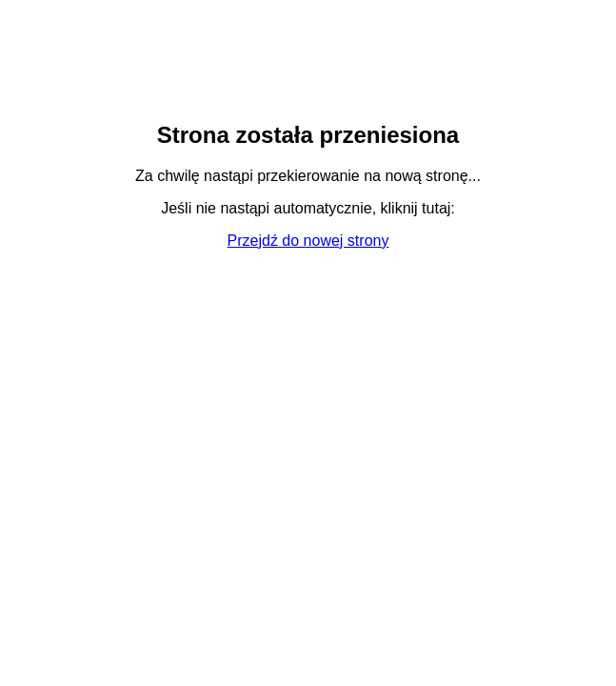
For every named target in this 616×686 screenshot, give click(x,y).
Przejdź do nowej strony (308, 241)
